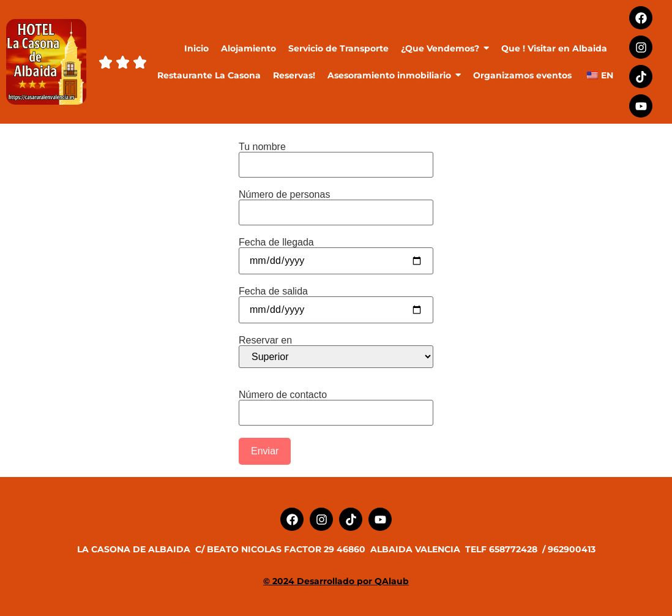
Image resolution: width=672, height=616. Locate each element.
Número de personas (336, 204)
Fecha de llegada (336, 252)
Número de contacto (336, 404)
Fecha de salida (336, 301)
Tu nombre (336, 156)
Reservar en (336, 352)
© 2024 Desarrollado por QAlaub (336, 581)
